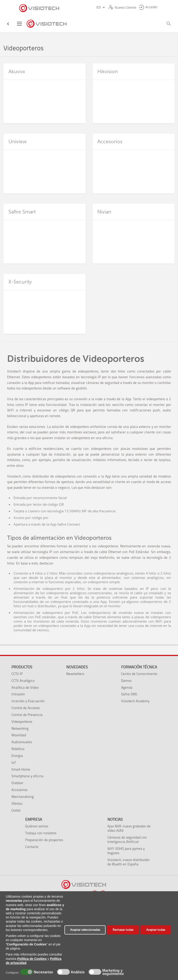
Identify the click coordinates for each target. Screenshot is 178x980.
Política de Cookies (32, 959)
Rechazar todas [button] (123, 930)
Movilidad (19, 735)
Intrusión (18, 694)
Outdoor (17, 783)
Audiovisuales (22, 742)
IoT (14, 763)
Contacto (32, 847)
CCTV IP (17, 674)
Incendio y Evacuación (28, 701)
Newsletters (75, 674)
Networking (20, 728)
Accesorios (19, 790)
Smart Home (21, 769)
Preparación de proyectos (44, 840)
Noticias (115, 819)
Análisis (77, 972)
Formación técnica (139, 667)
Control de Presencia (27, 715)
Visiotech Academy (135, 701)
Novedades (77, 667)
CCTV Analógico (23, 681)
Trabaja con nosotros (41, 833)
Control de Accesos (26, 708)
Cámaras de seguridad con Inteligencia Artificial (127, 840)
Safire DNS (129, 694)
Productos (22, 667)
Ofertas (17, 803)
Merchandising (23, 797)
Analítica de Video (25, 687)
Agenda (127, 687)
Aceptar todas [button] (156, 930)
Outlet (16, 810)
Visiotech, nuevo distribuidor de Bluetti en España (129, 862)
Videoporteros (22, 722)
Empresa (34, 819)
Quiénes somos (37, 826)
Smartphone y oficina (27, 776)
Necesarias (43, 972)
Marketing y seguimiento (113, 972)
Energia (17, 756)
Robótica (18, 749)
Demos (126, 681)
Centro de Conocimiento (139, 674)
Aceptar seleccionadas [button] (85, 930)
